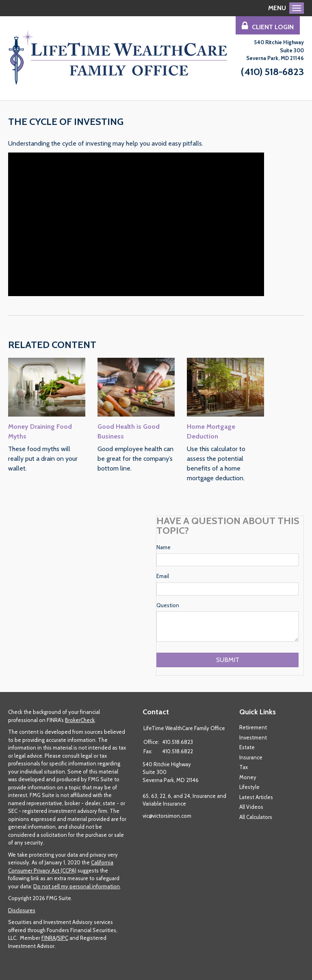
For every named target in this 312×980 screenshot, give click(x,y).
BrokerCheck (80, 720)
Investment (253, 737)
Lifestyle (249, 787)
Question (168, 605)
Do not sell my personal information (77, 886)
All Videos (251, 807)
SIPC (63, 938)
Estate (247, 747)
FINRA (49, 938)
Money (248, 777)
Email (163, 576)
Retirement (253, 727)
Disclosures (22, 910)
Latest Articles (256, 797)
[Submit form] (227, 660)
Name (164, 547)
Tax (244, 767)
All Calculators (256, 817)
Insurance (251, 757)
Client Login (268, 26)
